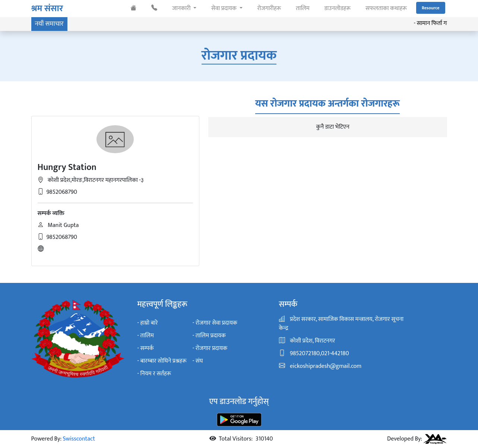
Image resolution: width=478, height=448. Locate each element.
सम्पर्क (147, 348)
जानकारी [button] (182, 8)
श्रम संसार (47, 9)
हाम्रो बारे (149, 323)
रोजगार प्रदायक (211, 348)
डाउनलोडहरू (338, 8)
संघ (199, 361)
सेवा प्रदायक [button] (224, 8)
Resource (431, 8)
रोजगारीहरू (269, 8)
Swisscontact (79, 439)
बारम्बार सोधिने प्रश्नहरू (164, 361)
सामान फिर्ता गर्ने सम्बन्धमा (447, 23)
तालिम (303, 8)
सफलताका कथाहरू (386, 8)
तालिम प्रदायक (211, 336)
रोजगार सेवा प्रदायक (216, 323)
